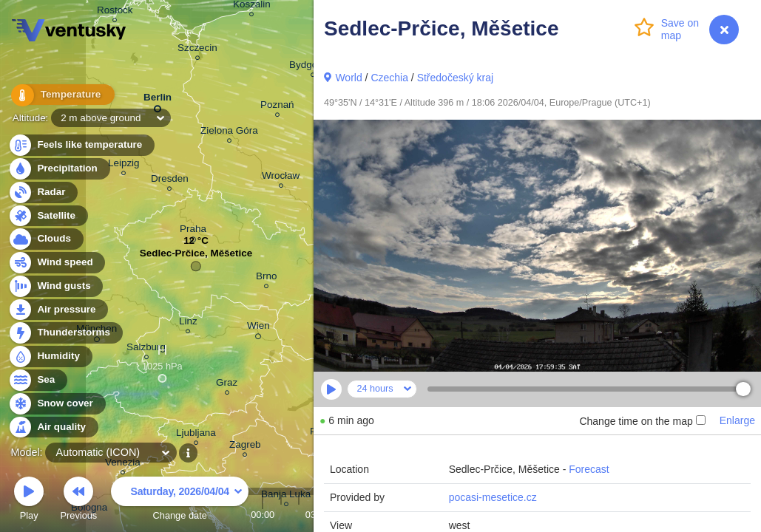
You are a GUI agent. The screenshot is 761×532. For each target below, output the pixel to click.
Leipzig (124, 165)
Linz (188, 323)
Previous (78, 501)
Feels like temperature (81, 145)
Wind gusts (55, 286)
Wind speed (57, 263)
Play (29, 501)
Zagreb (245, 447)
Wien (258, 328)
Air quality (53, 427)
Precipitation (59, 169)
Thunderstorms (65, 333)
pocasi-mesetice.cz (493, 497)
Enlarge (737, 420)
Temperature (58, 96)
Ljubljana (196, 435)
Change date (180, 501)
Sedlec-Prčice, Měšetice (196, 257)
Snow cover (57, 404)
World (348, 78)
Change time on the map (642, 421)
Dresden (170, 181)
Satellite (48, 216)
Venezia (123, 464)
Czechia (389, 78)
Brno (266, 278)
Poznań (277, 107)
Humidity (50, 357)
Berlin (158, 100)
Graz (227, 385)
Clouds (45, 239)
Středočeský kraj (455, 78)
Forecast (589, 469)
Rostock (115, 12)
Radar (43, 192)
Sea (37, 380)
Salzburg (146, 349)
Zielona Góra (229, 133)
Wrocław (281, 178)
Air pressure (58, 310)
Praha (193, 231)
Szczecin (197, 50)
